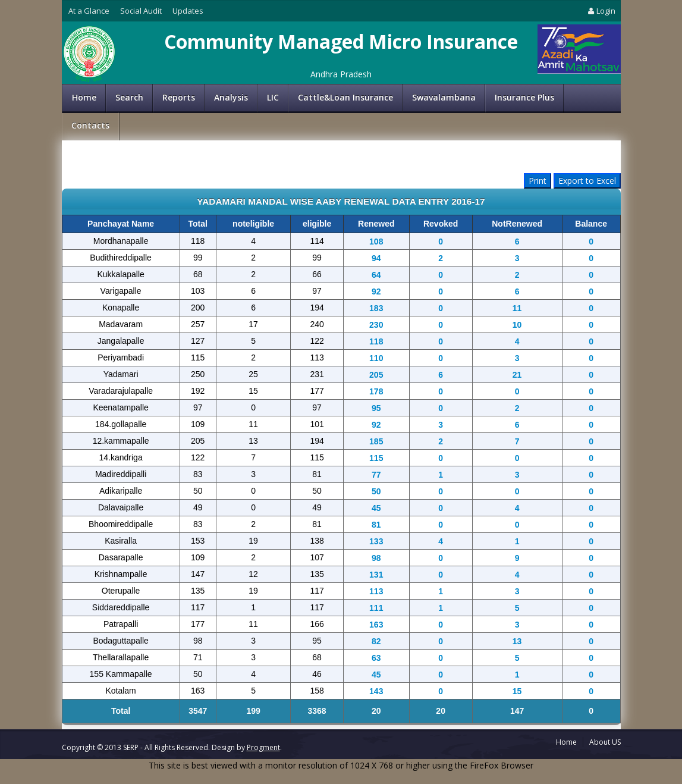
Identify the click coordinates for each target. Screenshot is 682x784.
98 (376, 558)
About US (605, 742)
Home (84, 97)
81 (376, 525)
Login (601, 11)
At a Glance (89, 11)
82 (376, 641)
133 (376, 541)
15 (517, 691)
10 (517, 325)
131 (376, 575)
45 (376, 508)
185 (376, 441)
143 (376, 691)
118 (376, 341)
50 (376, 491)
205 (376, 375)
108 (376, 242)
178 (376, 391)
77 (376, 475)
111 (376, 608)
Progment (263, 747)
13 (517, 641)
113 (376, 591)
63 (376, 658)
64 (376, 275)
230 (376, 325)
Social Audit (141, 11)
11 (517, 308)
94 (376, 258)
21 (517, 375)
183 (376, 308)
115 (376, 458)
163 (376, 625)
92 (376, 291)
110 (376, 358)
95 (376, 408)
